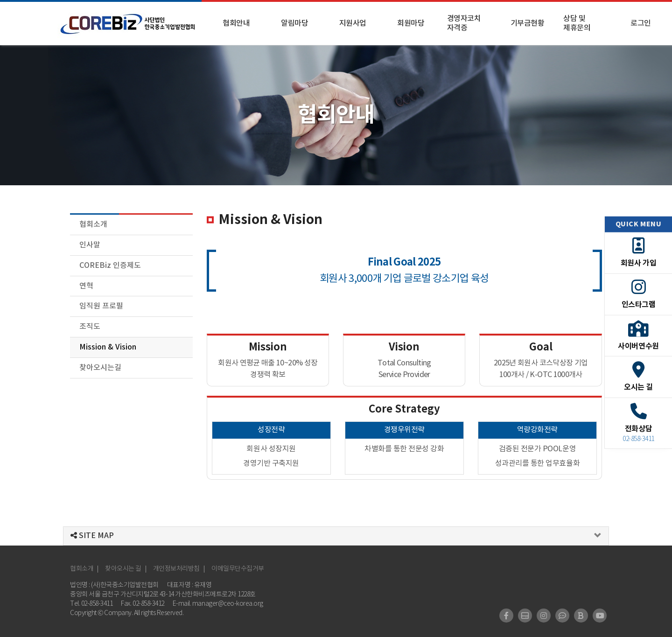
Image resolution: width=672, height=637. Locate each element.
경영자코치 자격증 (464, 23)
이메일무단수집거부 (238, 569)
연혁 (86, 286)
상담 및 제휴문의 (577, 23)
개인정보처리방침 (176, 569)
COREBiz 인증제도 (110, 266)
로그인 (641, 23)
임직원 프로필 (101, 306)
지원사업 (353, 23)
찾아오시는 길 (123, 569)
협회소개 (93, 224)
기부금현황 (528, 23)
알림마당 (294, 23)
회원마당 (411, 23)
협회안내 (236, 23)
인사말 (90, 245)
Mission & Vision (108, 347)
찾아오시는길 (100, 368)
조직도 (90, 327)
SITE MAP (92, 536)
